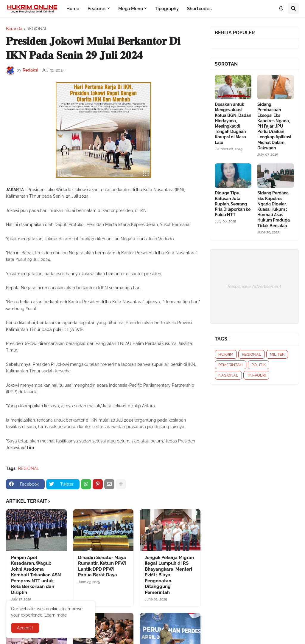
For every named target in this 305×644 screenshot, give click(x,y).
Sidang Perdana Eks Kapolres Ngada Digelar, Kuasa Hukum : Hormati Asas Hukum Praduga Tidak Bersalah (274, 209)
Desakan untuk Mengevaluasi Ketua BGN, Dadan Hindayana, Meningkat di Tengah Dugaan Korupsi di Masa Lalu (233, 123)
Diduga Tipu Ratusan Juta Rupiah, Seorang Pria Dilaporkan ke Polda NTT (233, 204)
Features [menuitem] (97, 9)
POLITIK (259, 365)
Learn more (56, 615)
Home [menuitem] (73, 9)
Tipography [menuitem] (167, 9)
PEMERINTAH (231, 365)
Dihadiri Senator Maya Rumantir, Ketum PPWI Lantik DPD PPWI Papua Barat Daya (102, 566)
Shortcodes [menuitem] (199, 9)
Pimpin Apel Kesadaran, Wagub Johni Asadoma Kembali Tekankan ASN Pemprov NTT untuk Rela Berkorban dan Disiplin (36, 575)
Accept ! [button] (25, 628)
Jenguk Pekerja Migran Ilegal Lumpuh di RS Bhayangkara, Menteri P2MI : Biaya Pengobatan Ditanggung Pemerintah (169, 575)
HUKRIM (226, 354)
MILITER (277, 354)
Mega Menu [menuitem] (131, 9)
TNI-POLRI (256, 375)
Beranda (14, 29)
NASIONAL (228, 375)
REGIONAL (37, 29)
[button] (281, 9)
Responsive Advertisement (254, 287)
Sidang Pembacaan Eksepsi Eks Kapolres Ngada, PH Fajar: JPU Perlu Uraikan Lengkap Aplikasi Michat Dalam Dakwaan (274, 126)
